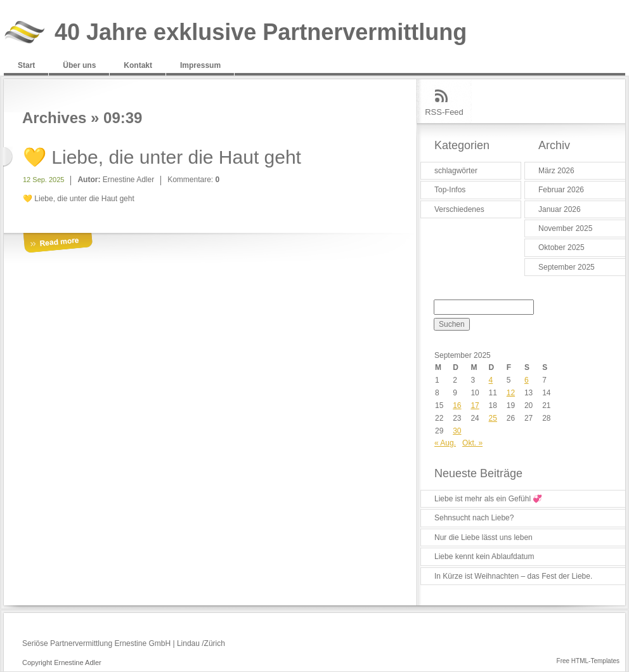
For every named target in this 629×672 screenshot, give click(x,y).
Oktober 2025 (561, 247)
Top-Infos (450, 190)
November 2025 (565, 228)
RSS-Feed (444, 112)
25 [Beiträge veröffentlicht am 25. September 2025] (493, 418)
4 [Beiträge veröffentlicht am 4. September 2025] (491, 380)
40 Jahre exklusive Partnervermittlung (261, 33)
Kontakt (138, 65)
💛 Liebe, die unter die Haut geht (162, 157)
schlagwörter (456, 171)
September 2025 (567, 267)
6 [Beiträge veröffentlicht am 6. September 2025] (527, 380)
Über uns (79, 65)
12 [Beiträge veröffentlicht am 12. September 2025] (511, 393)
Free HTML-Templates (588, 661)
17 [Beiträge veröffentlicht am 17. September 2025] (475, 405)
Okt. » (472, 443)
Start (26, 65)
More (58, 243)
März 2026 (556, 171)
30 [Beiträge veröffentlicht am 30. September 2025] (457, 431)
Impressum (200, 65)
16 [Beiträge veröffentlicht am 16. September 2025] (457, 405)
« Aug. (445, 443)
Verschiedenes (459, 209)
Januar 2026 (560, 209)
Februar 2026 (561, 190)
